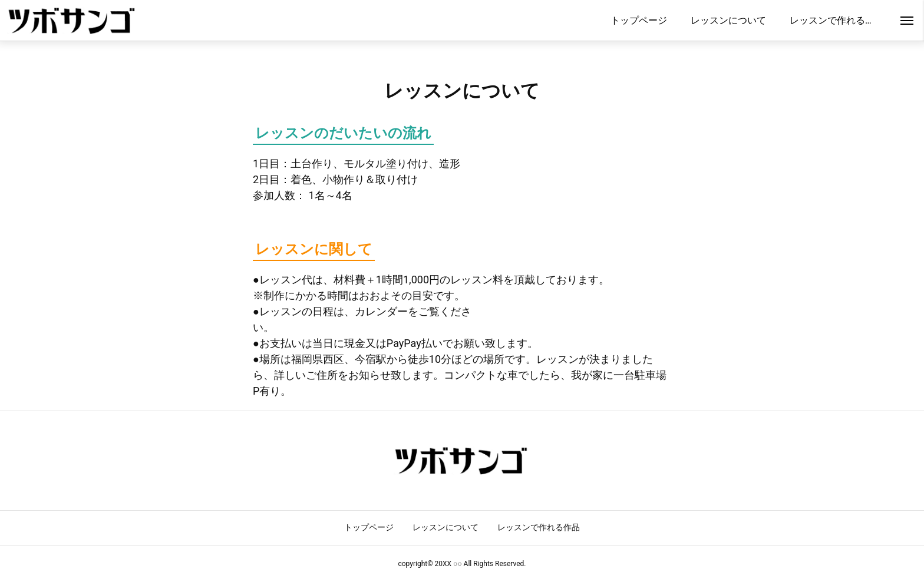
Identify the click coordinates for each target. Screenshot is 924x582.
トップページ (369, 527)
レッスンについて (445, 527)
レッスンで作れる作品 (539, 527)
